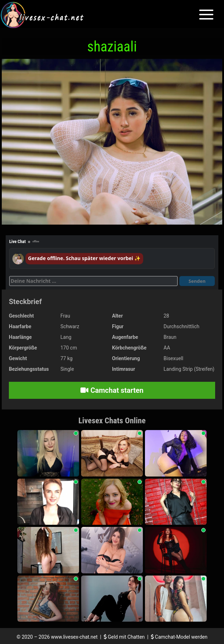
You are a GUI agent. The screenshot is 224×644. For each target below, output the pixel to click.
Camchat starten (112, 390)
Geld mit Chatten (125, 637)
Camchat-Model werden (179, 637)
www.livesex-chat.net (74, 637)
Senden (197, 281)
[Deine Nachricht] (93, 281)
